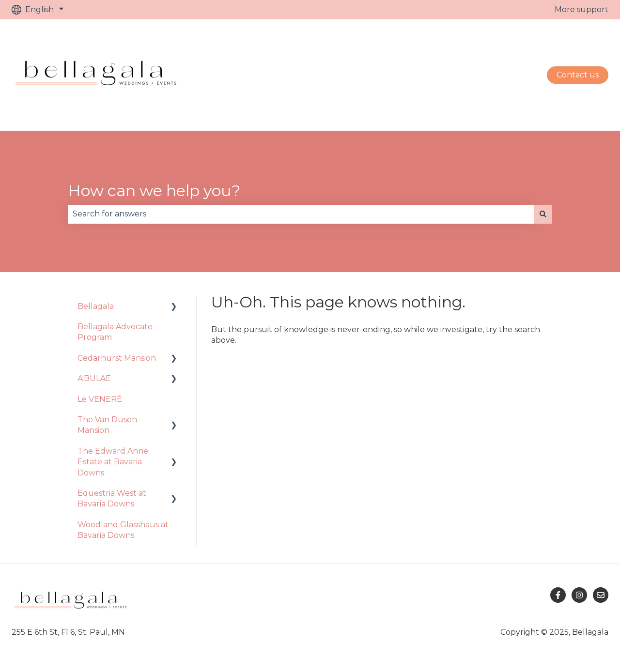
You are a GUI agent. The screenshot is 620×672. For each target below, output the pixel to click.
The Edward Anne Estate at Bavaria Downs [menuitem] (113, 462)
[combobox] (301, 214)
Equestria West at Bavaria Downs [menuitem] (112, 498)
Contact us (578, 75)
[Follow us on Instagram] (579, 595)
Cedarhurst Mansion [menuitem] (117, 358)
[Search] (543, 214)
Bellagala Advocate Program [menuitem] (115, 332)
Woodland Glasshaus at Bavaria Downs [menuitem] (123, 530)
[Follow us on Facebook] (558, 595)
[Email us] (601, 595)
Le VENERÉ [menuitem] (100, 399)
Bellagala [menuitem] (96, 306)
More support (581, 9)
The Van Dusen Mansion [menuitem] (107, 425)
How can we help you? (154, 191)
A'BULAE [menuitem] (94, 378)
